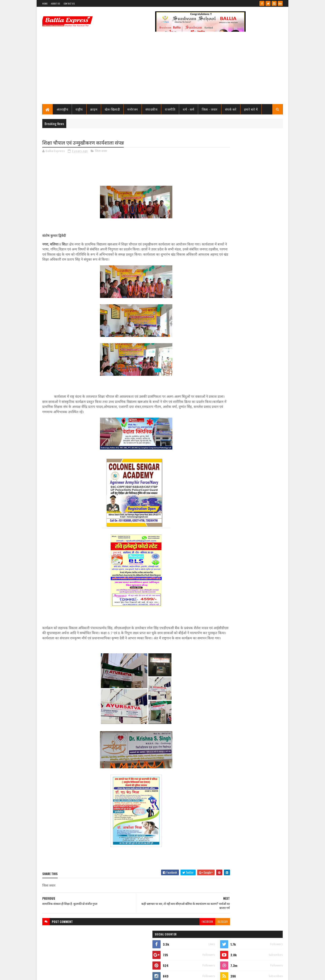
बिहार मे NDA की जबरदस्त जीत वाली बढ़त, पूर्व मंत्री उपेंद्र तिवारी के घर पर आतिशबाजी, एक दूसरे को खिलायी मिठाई (256, 502)
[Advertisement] (162, 70)
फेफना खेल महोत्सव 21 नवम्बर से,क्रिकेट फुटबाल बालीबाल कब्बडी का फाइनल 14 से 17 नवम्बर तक (256, 250)
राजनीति (170, 109)
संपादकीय (152, 109)
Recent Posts (229, 304)
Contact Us (69, 4)
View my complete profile (225, 210)
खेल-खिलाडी (113, 109)
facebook (180, 927)
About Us (55, 4)
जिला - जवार (210, 109)
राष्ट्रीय (79, 109)
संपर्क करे (231, 109)
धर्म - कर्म (189, 109)
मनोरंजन (133, 109)
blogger (195, 927)
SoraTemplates (59, 974)
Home (45, 4)
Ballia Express (225, 204)
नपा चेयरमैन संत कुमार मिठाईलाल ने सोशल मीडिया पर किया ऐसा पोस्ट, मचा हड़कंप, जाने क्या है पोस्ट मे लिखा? (257, 233)
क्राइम (94, 109)
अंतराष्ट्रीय (62, 109)
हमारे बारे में (251, 109)
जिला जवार (101, 152)
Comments (265, 304)
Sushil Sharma (90, 974)
